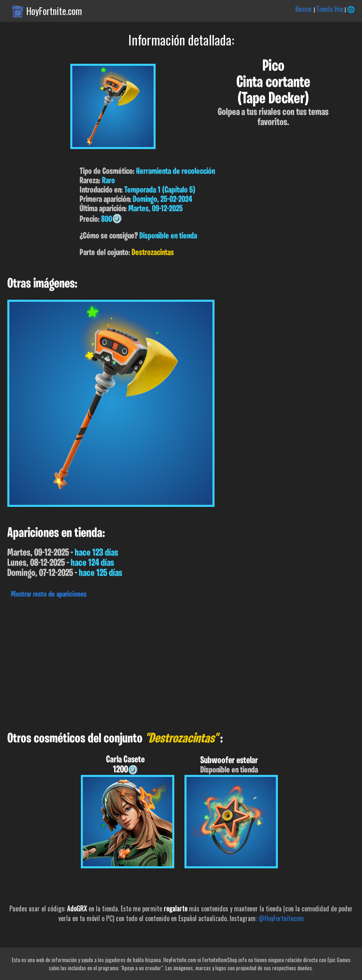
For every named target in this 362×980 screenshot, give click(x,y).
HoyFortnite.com (54, 11)
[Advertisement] (181, 663)
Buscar (304, 9)
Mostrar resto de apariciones (49, 595)
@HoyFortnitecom (281, 918)
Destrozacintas (153, 253)
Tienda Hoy (330, 9)
